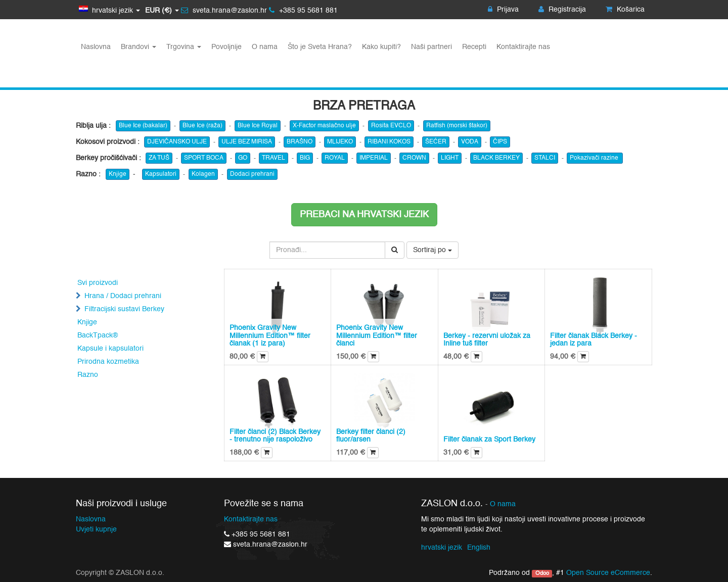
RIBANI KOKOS (389, 142)
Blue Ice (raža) (202, 126)
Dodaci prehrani (252, 174)
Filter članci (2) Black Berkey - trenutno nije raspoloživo (275, 436)
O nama (503, 504)
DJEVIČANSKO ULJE (177, 142)
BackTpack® (98, 335)
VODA (470, 142)
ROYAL (335, 158)
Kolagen (203, 174)
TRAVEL (274, 158)
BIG (305, 158)
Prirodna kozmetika (108, 362)
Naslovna (91, 519)
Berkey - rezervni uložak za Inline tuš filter (487, 340)
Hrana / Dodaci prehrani (123, 296)
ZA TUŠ (159, 158)
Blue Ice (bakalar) (143, 126)
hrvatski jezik (442, 548)
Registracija (562, 10)
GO (243, 158)
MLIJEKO (340, 142)
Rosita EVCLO (391, 126)
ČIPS (500, 142)
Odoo (542, 573)
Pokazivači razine (595, 158)
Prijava (503, 10)
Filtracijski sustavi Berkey (124, 309)
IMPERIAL (374, 158)
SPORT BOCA (204, 158)
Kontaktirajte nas (251, 519)
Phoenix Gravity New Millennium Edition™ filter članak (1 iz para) (270, 336)
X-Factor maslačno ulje (324, 126)
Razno (88, 375)
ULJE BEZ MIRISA (247, 142)
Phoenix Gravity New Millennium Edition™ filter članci (377, 336)
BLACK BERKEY (496, 158)
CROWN (414, 158)
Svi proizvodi (98, 283)
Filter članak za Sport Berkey (489, 440)
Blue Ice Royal (258, 126)
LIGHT (450, 158)
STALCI (545, 158)
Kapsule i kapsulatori (110, 349)
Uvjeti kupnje (96, 529)
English (479, 548)
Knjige (118, 174)
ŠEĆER (436, 142)
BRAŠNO (300, 142)
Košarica (625, 10)
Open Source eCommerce (608, 573)
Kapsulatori (161, 174)
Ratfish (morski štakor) (457, 126)
